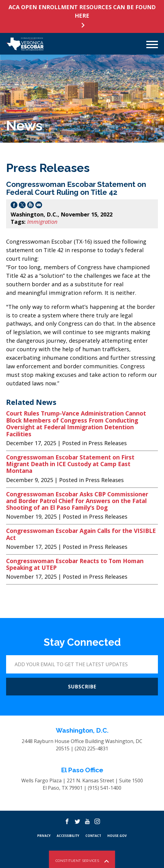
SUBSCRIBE (82, 687)
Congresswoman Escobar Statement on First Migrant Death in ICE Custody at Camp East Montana (70, 464)
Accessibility (68, 836)
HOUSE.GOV (117, 836)
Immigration (42, 222)
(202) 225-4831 (91, 748)
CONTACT (93, 836)
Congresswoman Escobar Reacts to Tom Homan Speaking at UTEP (75, 564)
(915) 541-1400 (105, 788)
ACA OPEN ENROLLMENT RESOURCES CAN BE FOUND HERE (82, 11)
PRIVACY (44, 836)
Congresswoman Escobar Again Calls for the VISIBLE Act (81, 534)
